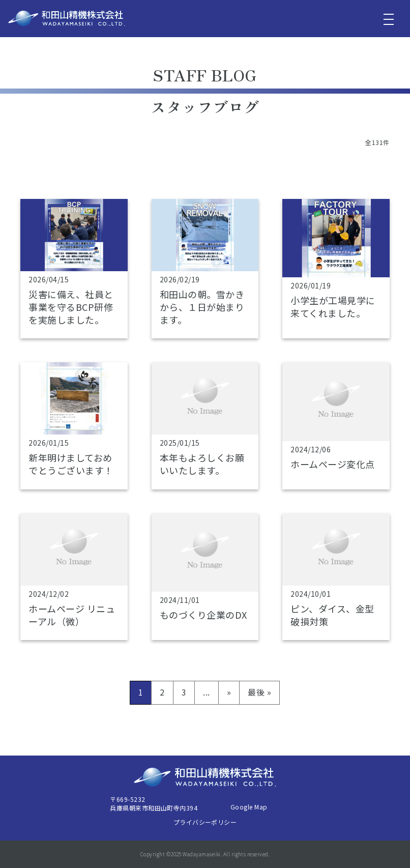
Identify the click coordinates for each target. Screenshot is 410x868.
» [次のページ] (229, 692)
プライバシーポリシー (205, 822)
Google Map (249, 807)
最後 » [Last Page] (259, 692)
